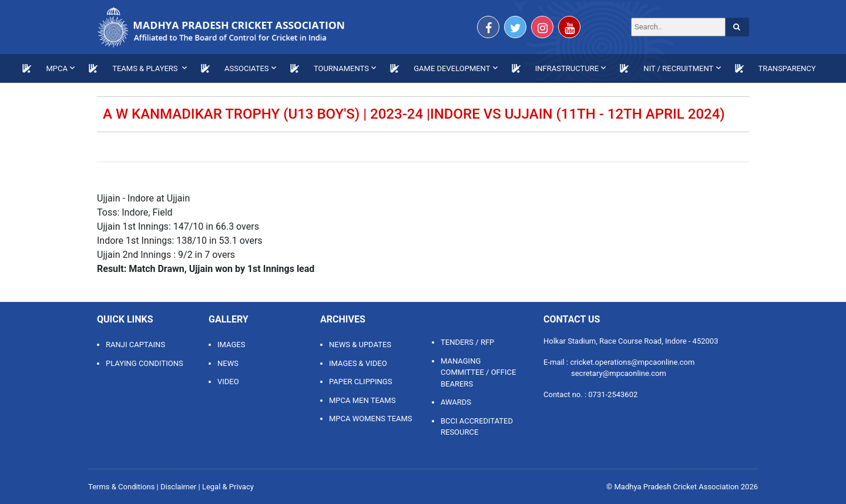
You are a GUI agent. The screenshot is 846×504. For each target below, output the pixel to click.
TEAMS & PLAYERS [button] (146, 68)
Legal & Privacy (228, 487)
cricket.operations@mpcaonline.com (632, 362)
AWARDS (456, 402)
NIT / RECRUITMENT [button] (678, 68)
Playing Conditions (145, 363)
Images (231, 345)
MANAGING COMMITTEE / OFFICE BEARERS (478, 372)
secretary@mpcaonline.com (619, 373)
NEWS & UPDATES (360, 345)
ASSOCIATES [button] (247, 68)
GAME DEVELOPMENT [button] (452, 68)
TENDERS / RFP (467, 342)
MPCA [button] (57, 68)
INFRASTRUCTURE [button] (567, 68)
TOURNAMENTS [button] (341, 68)
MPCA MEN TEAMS (362, 400)
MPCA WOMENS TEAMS (371, 419)
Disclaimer (178, 487)
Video (228, 382)
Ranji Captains (135, 345)
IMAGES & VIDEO (358, 363)
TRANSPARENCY (787, 68)
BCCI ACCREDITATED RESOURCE (477, 427)
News (228, 363)
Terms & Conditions (121, 487)
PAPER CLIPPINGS (360, 382)
